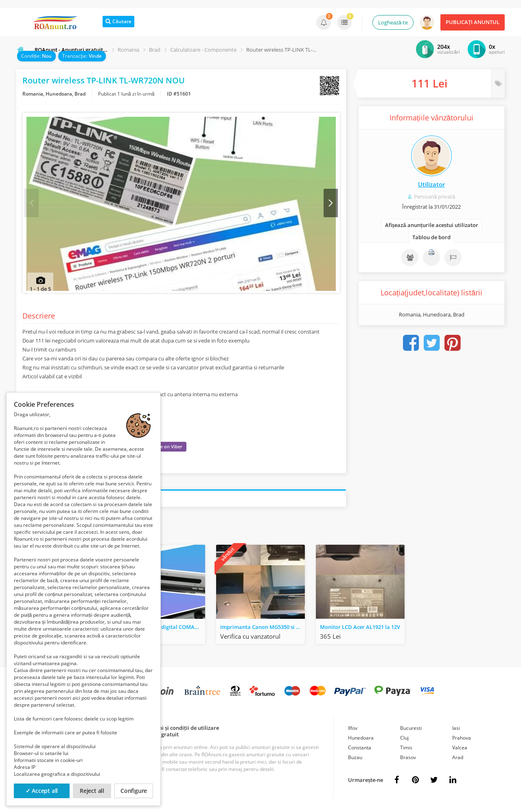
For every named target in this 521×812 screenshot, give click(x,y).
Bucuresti (411, 730)
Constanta (360, 750)
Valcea (460, 750)
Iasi (456, 730)
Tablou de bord (431, 237)
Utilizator (431, 184)
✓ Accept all (42, 791)
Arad (458, 759)
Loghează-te (393, 22)
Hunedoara (361, 740)
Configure (134, 791)
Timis (406, 750)
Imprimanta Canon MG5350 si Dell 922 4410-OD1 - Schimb (263, 629)
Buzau (355, 759)
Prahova (462, 740)
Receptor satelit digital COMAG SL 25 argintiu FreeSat (163, 629)
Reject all (92, 791)
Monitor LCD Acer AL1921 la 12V (360, 629)
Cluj (404, 740)
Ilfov (353, 730)
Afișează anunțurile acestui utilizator (432, 225)
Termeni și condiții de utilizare (181, 730)
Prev (32, 204)
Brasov (408, 759)
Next (331, 204)
